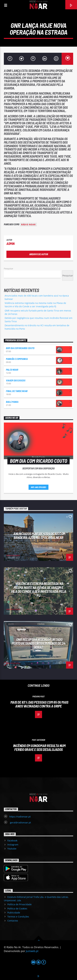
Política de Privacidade (19, 904)
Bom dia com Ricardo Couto (20, 348)
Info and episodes (38, 487)
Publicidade (14, 913)
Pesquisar (9, 269)
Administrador (13, 555)
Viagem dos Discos (16, 380)
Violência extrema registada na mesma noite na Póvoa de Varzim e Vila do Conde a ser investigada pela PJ (38, 589)
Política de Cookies (17, 909)
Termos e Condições (18, 917)
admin (11, 244)
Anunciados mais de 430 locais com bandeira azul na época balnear (39, 536)
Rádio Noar (28, 225)
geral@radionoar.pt (20, 823)
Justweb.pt (32, 951)
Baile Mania (12, 402)
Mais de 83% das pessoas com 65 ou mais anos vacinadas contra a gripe (39, 704)
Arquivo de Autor (39, 254)
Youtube (12, 849)
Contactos (13, 921)
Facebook (12, 841)
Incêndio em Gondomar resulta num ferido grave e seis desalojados (39, 748)
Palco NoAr (12, 370)
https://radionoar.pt (20, 817)
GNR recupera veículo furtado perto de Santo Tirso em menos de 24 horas (38, 643)
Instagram (13, 845)
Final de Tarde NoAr (17, 391)
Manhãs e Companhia (17, 359)
